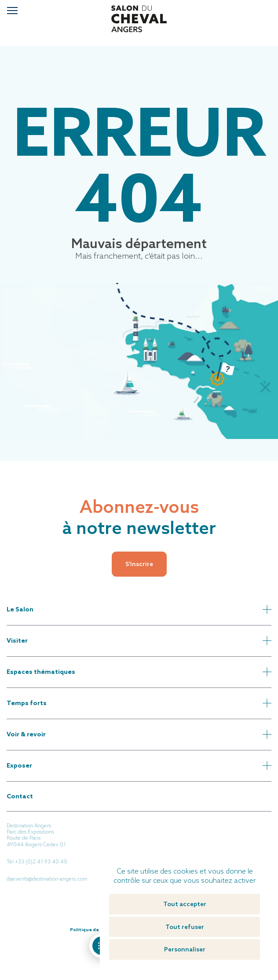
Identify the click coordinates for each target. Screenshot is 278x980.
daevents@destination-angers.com (47, 879)
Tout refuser (185, 927)
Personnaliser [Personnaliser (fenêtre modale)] (185, 949)
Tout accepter (185, 904)
